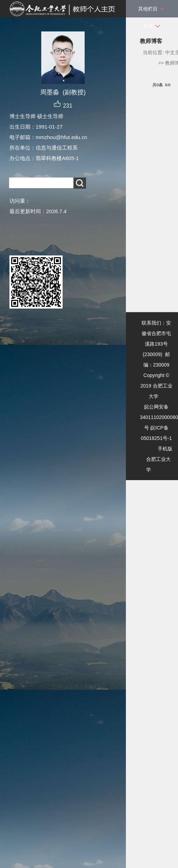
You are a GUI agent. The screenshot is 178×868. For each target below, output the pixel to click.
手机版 (165, 449)
